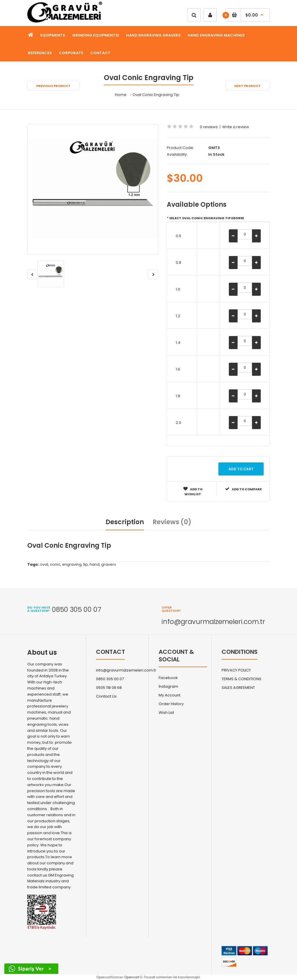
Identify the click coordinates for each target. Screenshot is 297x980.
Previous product (53, 86)
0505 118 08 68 (109, 688)
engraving (72, 564)
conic (55, 564)
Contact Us (106, 696)
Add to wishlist (193, 492)
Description (125, 522)
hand (95, 564)
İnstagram (168, 686)
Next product (248, 86)
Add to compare (243, 489)
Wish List (166, 713)
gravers (109, 564)
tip (86, 564)
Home (121, 95)
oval (44, 564)
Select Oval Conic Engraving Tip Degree (207, 218)
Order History (171, 704)
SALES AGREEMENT (238, 688)
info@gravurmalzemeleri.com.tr (126, 670)
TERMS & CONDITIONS (241, 679)
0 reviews (209, 127)
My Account (170, 695)
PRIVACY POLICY (236, 670)
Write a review (236, 127)
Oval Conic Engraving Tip (156, 95)
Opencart (132, 977)
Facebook (168, 678)
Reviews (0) (172, 522)
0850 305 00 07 (110, 679)
